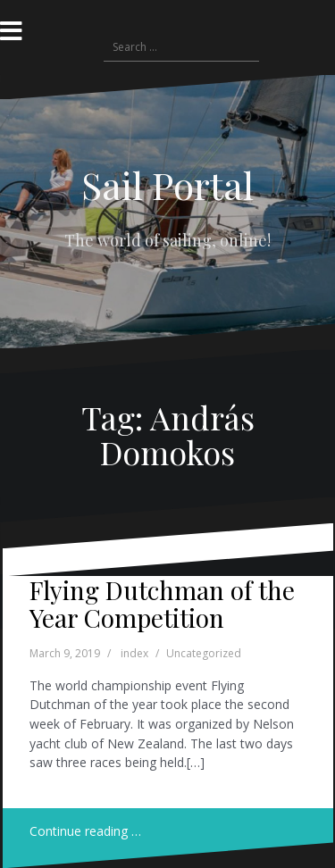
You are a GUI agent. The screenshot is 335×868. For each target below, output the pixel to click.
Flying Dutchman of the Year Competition (162, 604)
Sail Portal (167, 185)
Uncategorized (204, 653)
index (134, 653)
